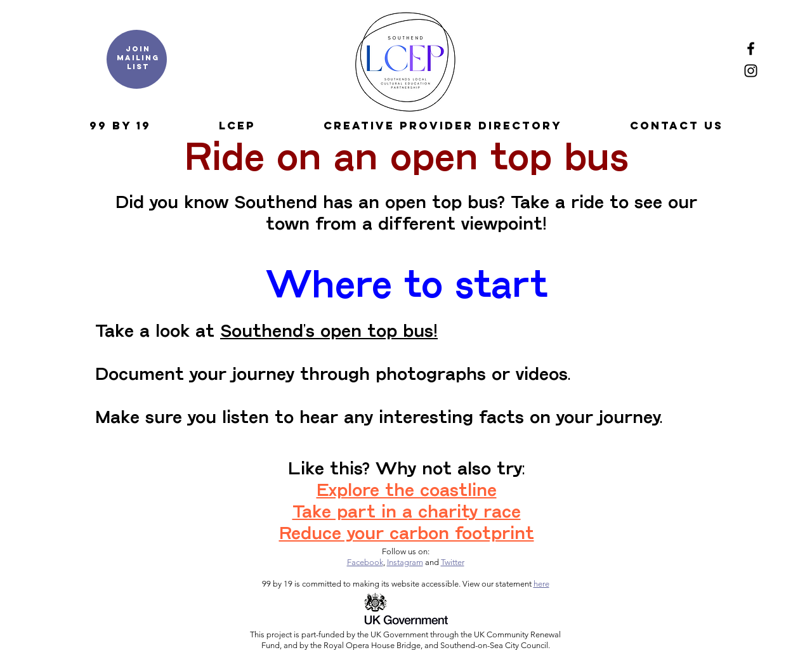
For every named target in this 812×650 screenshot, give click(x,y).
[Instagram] (751, 71)
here (541, 584)
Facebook (365, 562)
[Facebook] (751, 49)
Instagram (405, 562)
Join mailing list (138, 58)
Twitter (453, 562)
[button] (120, 126)
